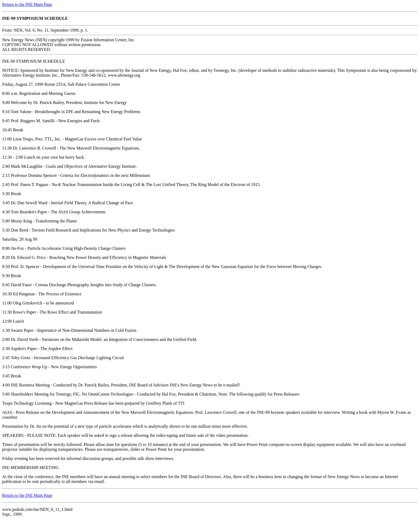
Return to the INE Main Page (27, 4)
